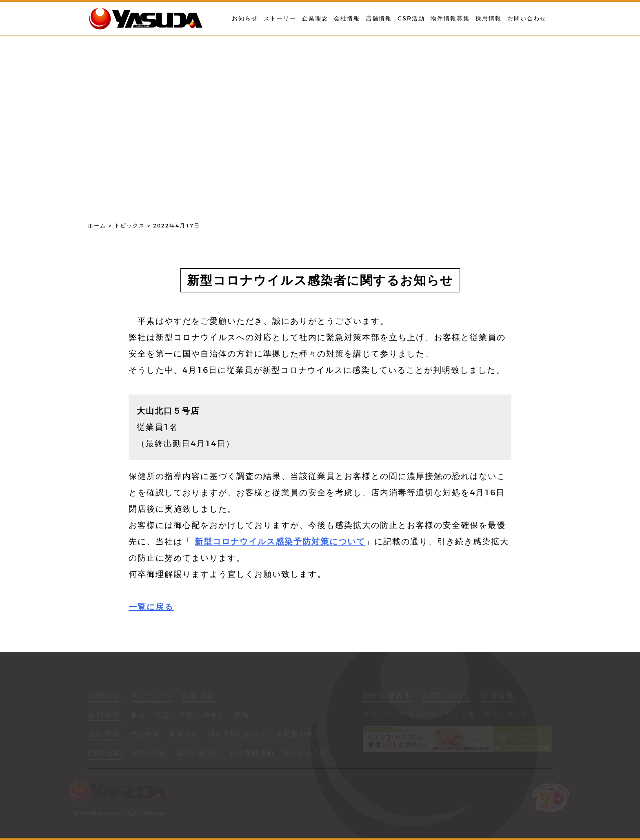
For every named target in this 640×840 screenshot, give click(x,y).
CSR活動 (411, 18)
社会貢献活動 (252, 754)
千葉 (186, 716)
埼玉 (162, 716)
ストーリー (280, 18)
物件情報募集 (450, 18)
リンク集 (460, 715)
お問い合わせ (527, 18)
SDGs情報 (149, 754)
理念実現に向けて (238, 735)
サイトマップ (507, 715)
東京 (138, 716)
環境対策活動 (198, 754)
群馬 (242, 716)
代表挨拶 (145, 735)
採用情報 (489, 18)
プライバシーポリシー (400, 715)
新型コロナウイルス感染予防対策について (280, 541)
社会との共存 (305, 754)
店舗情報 (379, 18)
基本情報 (184, 735)
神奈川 (214, 716)
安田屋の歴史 (298, 735)
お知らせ (245, 18)
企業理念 (315, 18)
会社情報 (347, 18)
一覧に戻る (151, 607)
